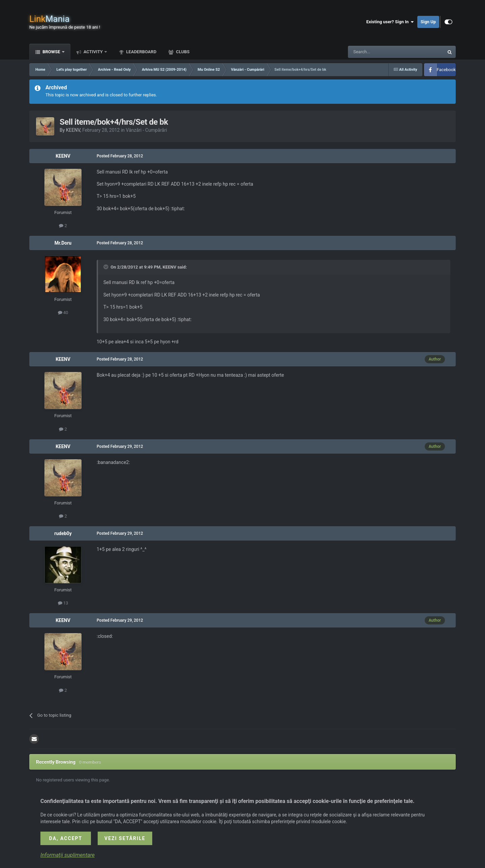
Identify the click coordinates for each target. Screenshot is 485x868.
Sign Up (428, 22)
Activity (93, 52)
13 (63, 603)
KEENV (73, 130)
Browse (51, 52)
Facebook (446, 70)
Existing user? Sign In (390, 22)
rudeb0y (63, 533)
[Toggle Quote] (106, 267)
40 (63, 313)
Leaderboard (141, 52)
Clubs (182, 52)
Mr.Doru (63, 243)
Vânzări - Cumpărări (147, 130)
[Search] (380, 52)
